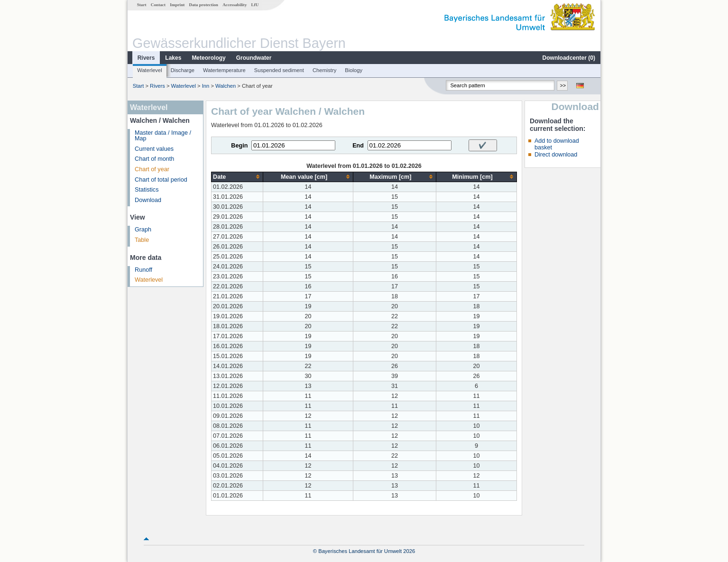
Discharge (183, 70)
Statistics (147, 190)
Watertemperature (224, 70)
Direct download (556, 155)
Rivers (146, 58)
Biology (354, 70)
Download (148, 200)
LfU (255, 5)
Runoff (143, 270)
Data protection (204, 5)
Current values (154, 149)
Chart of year (152, 169)
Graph (143, 230)
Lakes (173, 58)
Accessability (235, 5)
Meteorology (208, 58)
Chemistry (324, 70)
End (358, 146)
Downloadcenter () (569, 58)
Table (142, 240)
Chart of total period (161, 180)
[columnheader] (237, 177)
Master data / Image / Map (163, 136)
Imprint (177, 5)
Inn (206, 86)
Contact (158, 5)
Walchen (226, 86)
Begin (239, 146)
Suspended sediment (279, 70)
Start (142, 5)
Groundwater (254, 58)
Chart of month (154, 159)
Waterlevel (149, 70)
